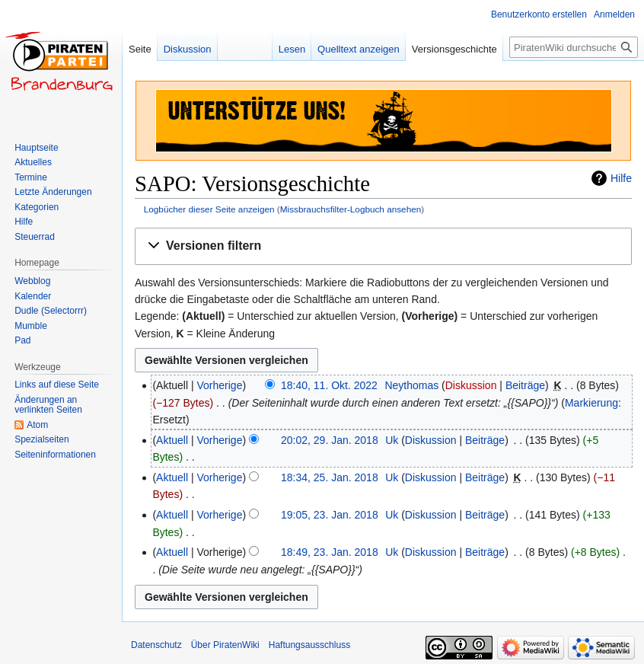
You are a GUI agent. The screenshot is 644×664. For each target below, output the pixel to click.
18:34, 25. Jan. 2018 (330, 477)
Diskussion (471, 385)
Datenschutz (156, 645)
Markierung (591, 403)
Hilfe (621, 178)
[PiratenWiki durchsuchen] (574, 47)
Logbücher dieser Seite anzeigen (209, 209)
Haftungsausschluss (309, 645)
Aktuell (172, 440)
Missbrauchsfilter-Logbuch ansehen (351, 209)
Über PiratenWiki (225, 645)
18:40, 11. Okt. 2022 (329, 385)
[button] (383, 246)
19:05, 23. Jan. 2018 (330, 515)
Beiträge (525, 385)
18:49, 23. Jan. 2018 (330, 552)
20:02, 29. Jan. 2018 (330, 440)
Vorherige (220, 385)
